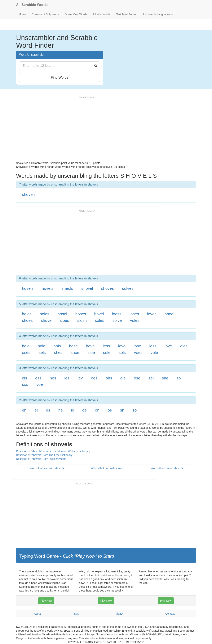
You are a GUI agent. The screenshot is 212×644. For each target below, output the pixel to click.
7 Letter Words (102, 14)
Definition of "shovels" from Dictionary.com (41, 459)
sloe (91, 352)
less (106, 346)
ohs (109, 378)
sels (42, 352)
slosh (82, 320)
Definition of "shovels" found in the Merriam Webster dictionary (53, 451)
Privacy (119, 614)
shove (46, 320)
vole (154, 352)
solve (117, 320)
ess (38, 378)
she (165, 378)
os (110, 410)
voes (138, 352)
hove (90, 346)
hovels (48, 288)
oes (94, 378)
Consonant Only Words (46, 14)
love (168, 346)
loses (134, 314)
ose (137, 378)
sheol (170, 314)
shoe (75, 352)
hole (42, 346)
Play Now (46, 601)
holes (45, 314)
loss (153, 346)
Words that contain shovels (167, 468)
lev (80, 378)
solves (128, 288)
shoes (27, 320)
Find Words (60, 77)
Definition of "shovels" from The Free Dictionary (44, 455)
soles (100, 320)
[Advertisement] (86, 128)
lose (137, 346)
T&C (76, 614)
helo (26, 346)
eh (24, 410)
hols (57, 346)
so (135, 410)
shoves (108, 288)
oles (184, 346)
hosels (28, 288)
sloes (64, 320)
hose (73, 346)
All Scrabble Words (32, 5)
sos (25, 384)
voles (135, 320)
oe (84, 410)
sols (122, 352)
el (36, 410)
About (37, 614)
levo (122, 346)
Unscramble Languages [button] (157, 14)
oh (97, 410)
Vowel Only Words (76, 14)
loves (152, 314)
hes (53, 378)
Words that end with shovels (108, 468)
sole (107, 352)
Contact (170, 614)
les (67, 378)
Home (22, 14)
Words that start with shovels (47, 468)
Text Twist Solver (126, 14)
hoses (81, 314)
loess (117, 314)
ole (123, 378)
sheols (67, 288)
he (61, 410)
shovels (29, 194)
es (48, 410)
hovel (99, 314)
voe (40, 384)
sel (151, 378)
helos (27, 314)
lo (73, 410)
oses (26, 352)
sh (122, 410)
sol (179, 378)
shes (58, 352)
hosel (62, 314)
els (25, 378)
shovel (87, 288)
